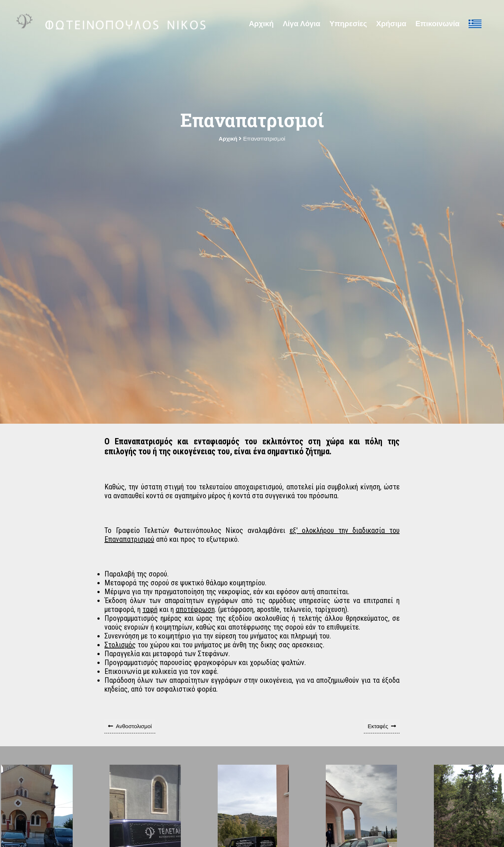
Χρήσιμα (391, 24)
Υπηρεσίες (348, 24)
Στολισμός (120, 645)
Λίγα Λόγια (301, 24)
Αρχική (261, 24)
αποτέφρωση (195, 609)
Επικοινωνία (437, 24)
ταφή (150, 609)
